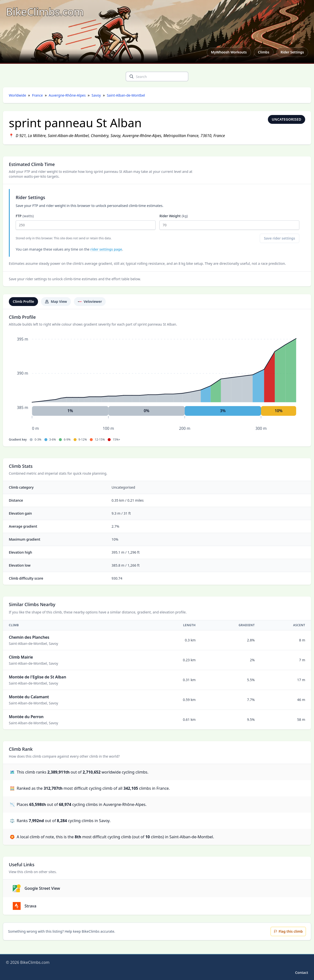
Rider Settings (292, 52)
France (38, 95)
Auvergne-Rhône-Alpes (67, 95)
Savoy (96, 95)
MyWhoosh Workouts (229, 52)
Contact (302, 973)
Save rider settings (280, 238)
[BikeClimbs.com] (45, 12)
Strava (25, 906)
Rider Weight (229, 222)
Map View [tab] (56, 301)
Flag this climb (288, 931)
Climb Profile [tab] (23, 301)
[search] (131, 76)
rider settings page (106, 249)
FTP (86, 222)
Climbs (264, 52)
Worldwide (17, 95)
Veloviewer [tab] (90, 301)
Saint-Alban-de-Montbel (126, 95)
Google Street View (36, 888)
